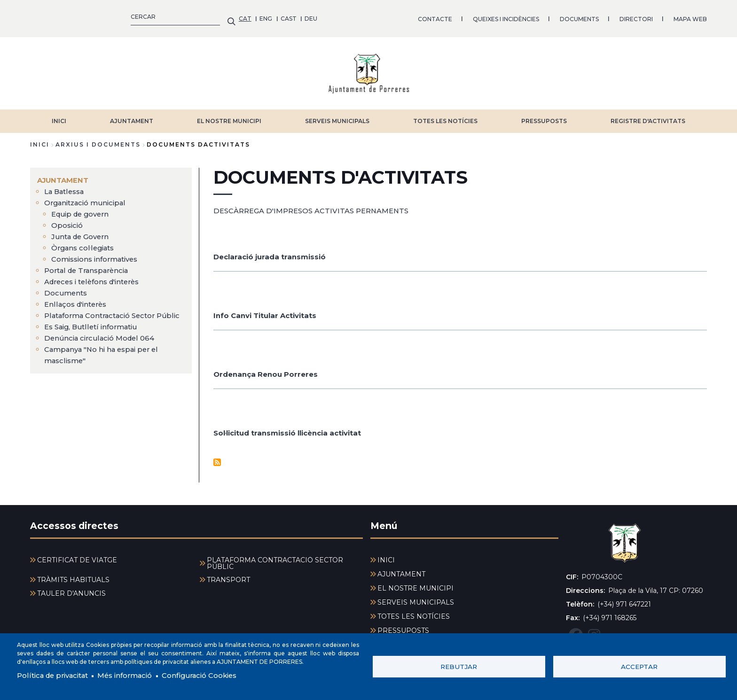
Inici (40, 140)
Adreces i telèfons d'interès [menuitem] (96, 277)
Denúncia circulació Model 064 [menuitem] (102, 345)
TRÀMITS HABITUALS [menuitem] (73, 575)
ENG (58, 16)
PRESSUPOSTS (544, 116)
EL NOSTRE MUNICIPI (229, 116)
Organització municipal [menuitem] (88, 198)
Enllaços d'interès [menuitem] (78, 299)
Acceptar (639, 666)
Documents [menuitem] (67, 288)
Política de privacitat (56, 675)
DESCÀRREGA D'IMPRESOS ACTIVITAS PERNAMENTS (318, 206)
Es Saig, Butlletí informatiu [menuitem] (94, 333)
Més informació (135, 675)
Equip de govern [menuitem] (82, 209)
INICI (59, 116)
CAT (36, 16)
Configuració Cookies (215, 675)
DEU (103, 16)
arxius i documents (98, 140)
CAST (80, 16)
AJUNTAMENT (132, 116)
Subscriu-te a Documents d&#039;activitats (217, 457)
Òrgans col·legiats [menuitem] (85, 243)
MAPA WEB (482, 16)
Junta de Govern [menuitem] (82, 232)
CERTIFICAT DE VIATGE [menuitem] (77, 555)
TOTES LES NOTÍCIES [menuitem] (414, 612)
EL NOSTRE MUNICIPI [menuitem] (416, 583)
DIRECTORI (427, 16)
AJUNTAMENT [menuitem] (65, 175)
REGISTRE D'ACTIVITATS (648, 116)
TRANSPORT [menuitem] (228, 575)
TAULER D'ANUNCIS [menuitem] (71, 589)
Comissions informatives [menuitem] (99, 254)
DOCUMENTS (371, 16)
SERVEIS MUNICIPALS (337, 116)
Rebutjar (459, 666)
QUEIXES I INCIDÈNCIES (297, 16)
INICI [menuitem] (386, 555)
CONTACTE (226, 16)
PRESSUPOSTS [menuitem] (403, 626)
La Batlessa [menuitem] (67, 187)
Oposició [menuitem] (68, 221)
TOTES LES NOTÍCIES (445, 116)
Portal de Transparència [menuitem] (90, 266)
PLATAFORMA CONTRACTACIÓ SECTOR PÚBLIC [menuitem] (275, 559)
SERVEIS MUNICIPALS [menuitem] (416, 598)
